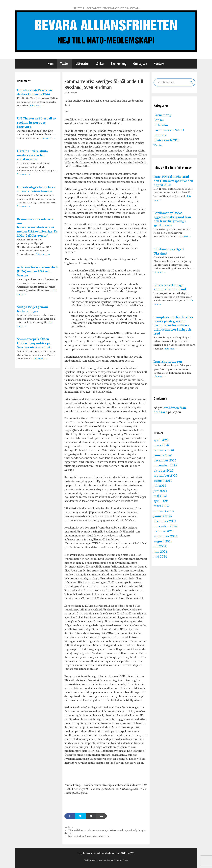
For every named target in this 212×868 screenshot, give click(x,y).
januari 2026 (163, 455)
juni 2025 (160, 491)
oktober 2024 (164, 531)
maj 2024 (160, 557)
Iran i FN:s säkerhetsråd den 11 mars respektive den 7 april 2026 (173, 181)
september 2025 (165, 476)
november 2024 (165, 526)
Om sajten (140, 63)
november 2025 (165, 466)
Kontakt (159, 63)
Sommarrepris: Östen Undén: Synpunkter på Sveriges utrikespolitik (34, 343)
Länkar (100, 63)
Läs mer (185, 237)
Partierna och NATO (169, 130)
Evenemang (119, 63)
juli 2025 (160, 486)
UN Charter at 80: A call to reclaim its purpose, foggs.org (36, 123)
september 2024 (165, 536)
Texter (65, 63)
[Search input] (173, 82)
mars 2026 (161, 445)
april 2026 (161, 440)
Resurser (160, 135)
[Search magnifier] (191, 82)
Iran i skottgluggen (168, 362)
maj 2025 (160, 496)
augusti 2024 (163, 542)
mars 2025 (161, 506)
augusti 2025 (163, 481)
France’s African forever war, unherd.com (89, 836)
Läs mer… (37, 106)
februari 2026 (164, 450)
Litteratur (82, 63)
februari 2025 (164, 511)
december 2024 (165, 521)
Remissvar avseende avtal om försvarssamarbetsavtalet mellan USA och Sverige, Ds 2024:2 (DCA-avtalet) (37, 227)
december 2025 (165, 461)
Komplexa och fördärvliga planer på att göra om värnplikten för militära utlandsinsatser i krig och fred (173, 325)
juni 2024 (160, 552)
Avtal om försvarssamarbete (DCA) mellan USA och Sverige (38, 271)
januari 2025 (163, 516)
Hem (51, 63)
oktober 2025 (163, 471)
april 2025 (161, 501)
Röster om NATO (166, 140)
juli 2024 (160, 547)
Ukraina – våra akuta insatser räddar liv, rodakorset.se (32, 155)
